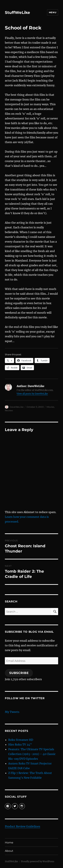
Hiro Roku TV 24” (20, 745)
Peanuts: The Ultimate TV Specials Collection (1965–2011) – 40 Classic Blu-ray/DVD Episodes (32, 754)
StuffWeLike (17, 13)
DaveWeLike (17, 407)
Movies (50, 407)
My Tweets (12, 712)
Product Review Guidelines (23, 826)
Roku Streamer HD (21, 740)
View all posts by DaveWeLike (32, 394)
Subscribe (19, 673)
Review (9, 410)
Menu (53, 12)
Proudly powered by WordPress (38, 861)
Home (9, 843)
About (9, 851)
